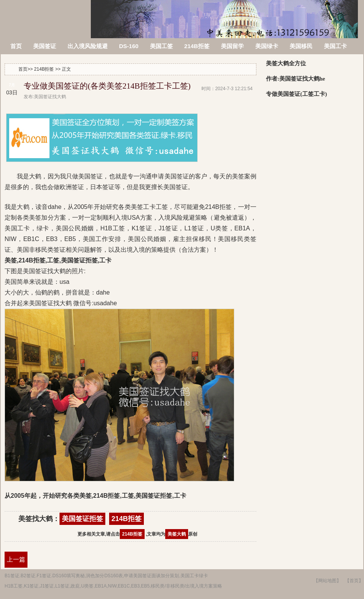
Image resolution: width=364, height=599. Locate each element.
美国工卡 (335, 46)
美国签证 (45, 46)
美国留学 (232, 46)
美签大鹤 (177, 534)
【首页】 (354, 581)
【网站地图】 (327, 581)
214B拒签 (197, 46)
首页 (16, 46)
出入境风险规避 (88, 46)
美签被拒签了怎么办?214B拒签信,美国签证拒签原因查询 (46, 14)
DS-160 (129, 46)
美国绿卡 (267, 46)
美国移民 (301, 46)
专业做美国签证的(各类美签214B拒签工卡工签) (107, 86)
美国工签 (161, 46)
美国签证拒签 (82, 519)
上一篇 (16, 559)
